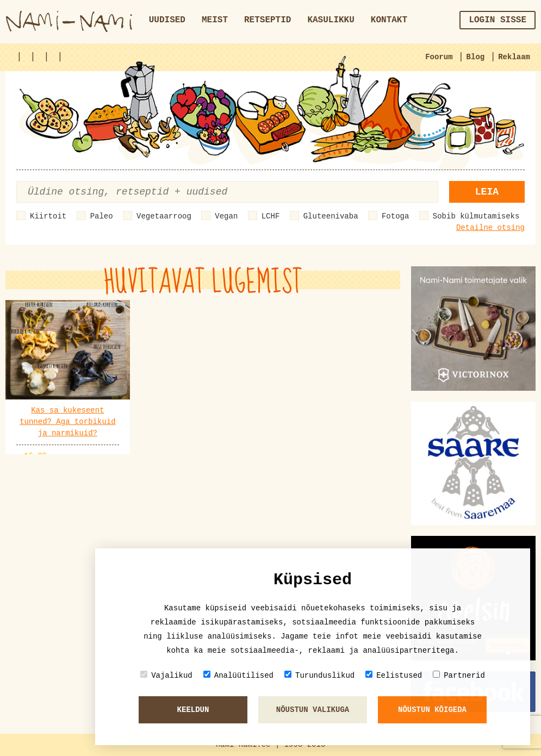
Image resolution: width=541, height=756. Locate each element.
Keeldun (193, 710)
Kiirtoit (48, 216)
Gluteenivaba (331, 216)
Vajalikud (166, 675)
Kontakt (389, 20)
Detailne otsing (490, 228)
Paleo (102, 216)
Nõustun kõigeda (432, 710)
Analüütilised (238, 675)
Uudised (167, 20)
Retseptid (268, 20)
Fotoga (395, 216)
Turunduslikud (319, 675)
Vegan (226, 216)
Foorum (439, 57)
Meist (215, 20)
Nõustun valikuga (313, 710)
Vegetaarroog (164, 216)
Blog (476, 57)
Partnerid (459, 675)
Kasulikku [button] (331, 20)
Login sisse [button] (498, 20)
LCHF (271, 216)
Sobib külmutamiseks (476, 216)
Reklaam (514, 57)
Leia (487, 192)
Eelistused (394, 675)
